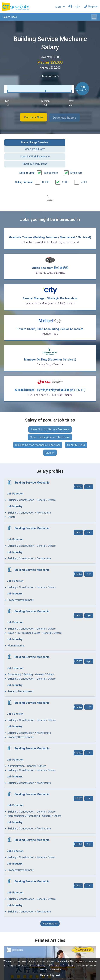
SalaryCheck (10, 17)
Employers (76, 159)
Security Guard (76, 436)
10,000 (46, 169)
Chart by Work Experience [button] (26, 151)
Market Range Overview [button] (26, 142)
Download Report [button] (68, 117)
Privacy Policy (37, 966)
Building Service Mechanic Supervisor (38, 436)
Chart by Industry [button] (74, 142)
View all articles (50, 938)
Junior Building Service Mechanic (50, 421)
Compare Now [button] (31, 117)
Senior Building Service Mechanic (50, 429)
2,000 (84, 169)
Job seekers (51, 159)
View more (50, 743)
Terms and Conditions (63, 966)
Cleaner (50, 444)
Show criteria (50, 76)
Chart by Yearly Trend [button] (74, 151)
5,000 (65, 169)
